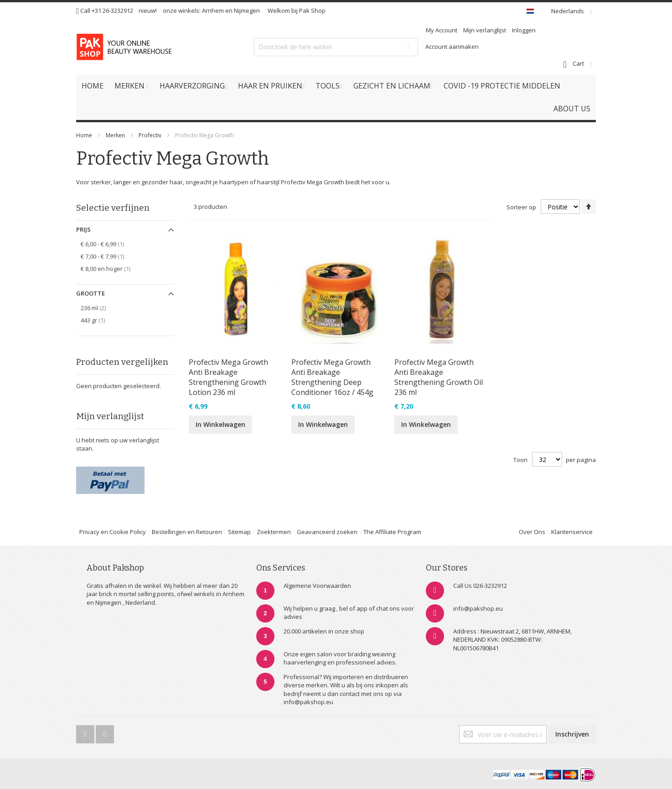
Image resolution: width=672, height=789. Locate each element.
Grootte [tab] (90, 293)
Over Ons (532, 532)
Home (84, 135)
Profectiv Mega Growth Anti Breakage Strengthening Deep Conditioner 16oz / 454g (332, 377)
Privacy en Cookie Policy (113, 532)
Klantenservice (572, 532)
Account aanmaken (452, 47)
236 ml (100, 308)
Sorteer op (521, 207)
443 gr (98, 320)
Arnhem (213, 10)
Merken (115, 135)
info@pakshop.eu (478, 608)
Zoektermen (274, 532)
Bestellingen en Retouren (187, 532)
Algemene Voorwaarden (317, 586)
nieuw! (148, 10)
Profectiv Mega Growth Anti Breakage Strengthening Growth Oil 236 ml (439, 377)
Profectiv (150, 135)
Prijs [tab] (83, 229)
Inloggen (524, 30)
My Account (442, 30)
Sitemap (239, 532)
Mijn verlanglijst (485, 30)
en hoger (111, 268)
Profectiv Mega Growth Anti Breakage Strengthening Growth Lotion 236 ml (228, 377)
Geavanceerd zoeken (327, 532)
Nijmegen (247, 10)
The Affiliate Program (392, 532)
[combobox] (336, 47)
